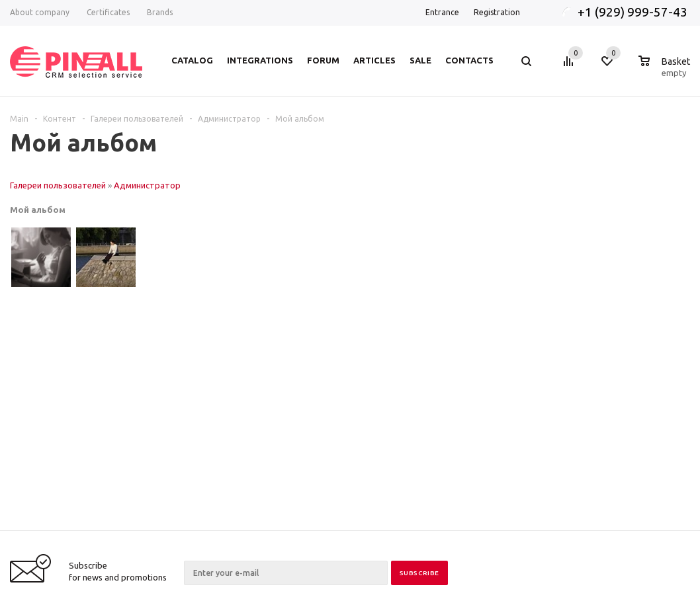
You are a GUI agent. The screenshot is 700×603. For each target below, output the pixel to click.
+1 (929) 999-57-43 (634, 12)
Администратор (147, 185)
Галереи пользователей (58, 185)
